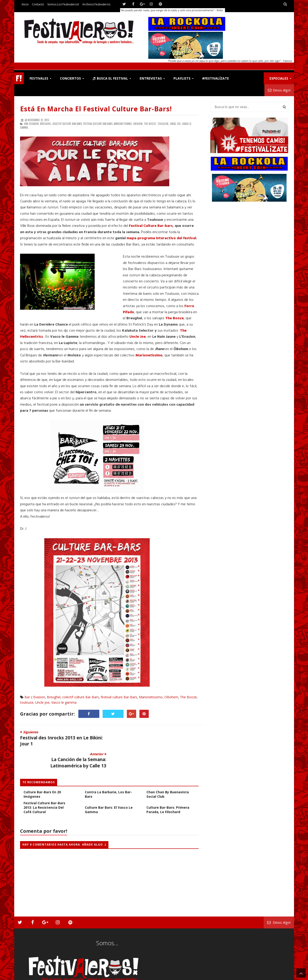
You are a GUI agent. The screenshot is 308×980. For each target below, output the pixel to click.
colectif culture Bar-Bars (81, 697)
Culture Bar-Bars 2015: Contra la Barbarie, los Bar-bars (108, 770)
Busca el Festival (110, 78)
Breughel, (46, 124)
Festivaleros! (28, 975)
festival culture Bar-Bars (119, 697)
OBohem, (138, 124)
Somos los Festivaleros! (63, 4)
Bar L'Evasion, (32, 124)
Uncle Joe (42, 702)
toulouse (27, 702)
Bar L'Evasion (35, 697)
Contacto (38, 4)
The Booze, (150, 124)
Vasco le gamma (64, 702)
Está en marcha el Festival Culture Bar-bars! (96, 109)
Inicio (25, 4)
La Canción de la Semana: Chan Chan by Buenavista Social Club (168, 770)
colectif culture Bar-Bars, (67, 124)
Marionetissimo (151, 697)
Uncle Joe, (176, 124)
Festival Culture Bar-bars (151, 226)
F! (19, 78)
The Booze (188, 697)
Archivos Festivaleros (96, 4)
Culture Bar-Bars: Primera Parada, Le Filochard (168, 788)
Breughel (54, 697)
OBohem (171, 697)
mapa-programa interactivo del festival (161, 238)
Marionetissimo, (123, 124)
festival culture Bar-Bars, (98, 124)
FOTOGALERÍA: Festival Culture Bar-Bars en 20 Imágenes (42, 770)
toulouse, (163, 124)
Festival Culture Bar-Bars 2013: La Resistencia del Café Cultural (44, 786)
